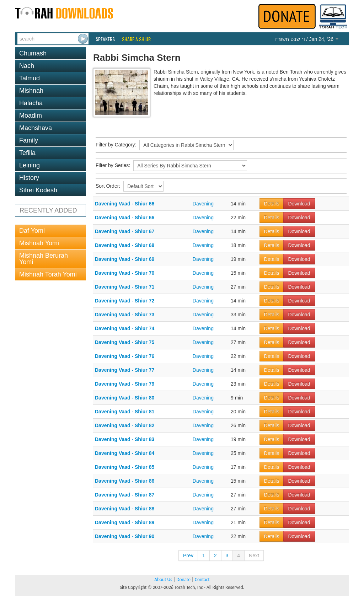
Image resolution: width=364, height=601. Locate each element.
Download (299, 204)
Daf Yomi (32, 231)
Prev (188, 556)
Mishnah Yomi (39, 243)
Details (272, 204)
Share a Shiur (136, 39)
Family (29, 140)
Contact (202, 579)
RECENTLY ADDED (48, 210)
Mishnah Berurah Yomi (44, 259)
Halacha (31, 103)
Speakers (105, 39)
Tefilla (27, 153)
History (29, 178)
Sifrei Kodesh (38, 190)
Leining (30, 165)
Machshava (36, 128)
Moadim (31, 116)
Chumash (33, 53)
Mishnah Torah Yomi (48, 274)
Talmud (30, 78)
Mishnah (31, 91)
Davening (203, 204)
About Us (163, 579)
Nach (27, 66)
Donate (183, 579)
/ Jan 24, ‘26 (306, 39)
